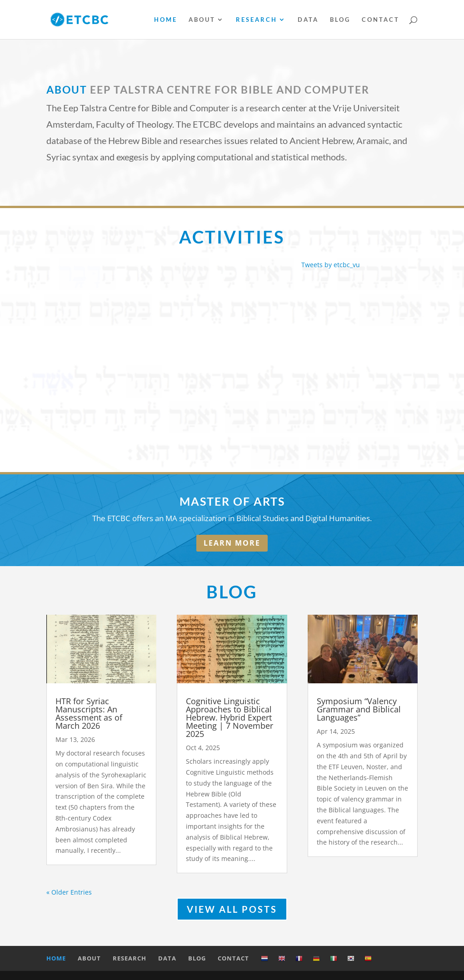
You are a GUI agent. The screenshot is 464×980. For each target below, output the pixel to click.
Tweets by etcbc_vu (331, 265)
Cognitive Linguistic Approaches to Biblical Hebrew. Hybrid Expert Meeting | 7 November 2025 (230, 717)
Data (308, 20)
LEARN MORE (232, 543)
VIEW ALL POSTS (232, 909)
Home (166, 20)
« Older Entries (69, 892)
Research (257, 20)
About (202, 20)
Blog (340, 20)
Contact (381, 20)
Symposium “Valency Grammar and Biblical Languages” (359, 709)
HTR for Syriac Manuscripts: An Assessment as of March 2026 (89, 713)
